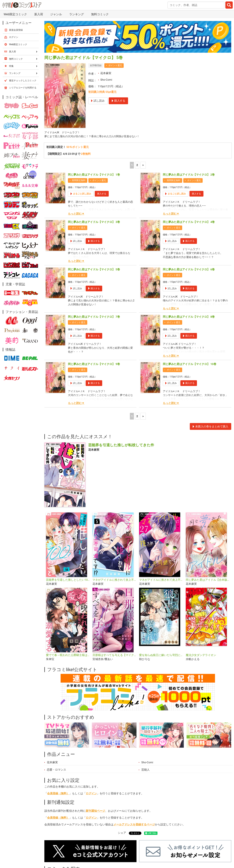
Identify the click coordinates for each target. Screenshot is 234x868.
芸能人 (146, 770)
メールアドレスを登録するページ (134, 825)
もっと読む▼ (76, 214)
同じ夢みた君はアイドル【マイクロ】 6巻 (189, 270)
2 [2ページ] (137, 165)
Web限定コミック (15, 14)
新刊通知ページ (95, 811)
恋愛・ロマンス (56, 770)
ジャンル (56, 14)
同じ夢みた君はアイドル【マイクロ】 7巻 (94, 317)
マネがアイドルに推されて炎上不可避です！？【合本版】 (114, 580)
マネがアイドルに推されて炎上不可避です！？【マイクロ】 (161, 580)
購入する (102, 194)
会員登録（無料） (58, 794)
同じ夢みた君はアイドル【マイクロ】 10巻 (190, 364)
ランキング (77, 14)
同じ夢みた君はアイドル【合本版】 (208, 580)
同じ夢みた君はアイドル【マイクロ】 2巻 (189, 175)
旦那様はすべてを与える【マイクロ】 (114, 655)
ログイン (91, 794)
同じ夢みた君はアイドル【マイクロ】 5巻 (94, 270)
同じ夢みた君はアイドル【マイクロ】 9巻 (94, 364)
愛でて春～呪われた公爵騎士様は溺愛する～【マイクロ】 (68, 655)
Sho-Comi (106, 80)
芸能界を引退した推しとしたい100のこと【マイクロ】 (68, 580)
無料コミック (100, 14)
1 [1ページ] (132, 165)
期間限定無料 (79, 181)
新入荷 (39, 14)
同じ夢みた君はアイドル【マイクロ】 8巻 (189, 317)
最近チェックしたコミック (23, 80)
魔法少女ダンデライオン (201, 655)
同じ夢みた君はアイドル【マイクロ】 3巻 (94, 222)
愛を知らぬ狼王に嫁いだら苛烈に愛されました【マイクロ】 (161, 655)
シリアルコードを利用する (23, 88)
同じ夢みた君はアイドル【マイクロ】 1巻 (94, 175)
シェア (122, 833)
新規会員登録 (16, 30)
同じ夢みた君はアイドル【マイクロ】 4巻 (189, 222)
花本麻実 (106, 73)
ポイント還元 (115, 65)
